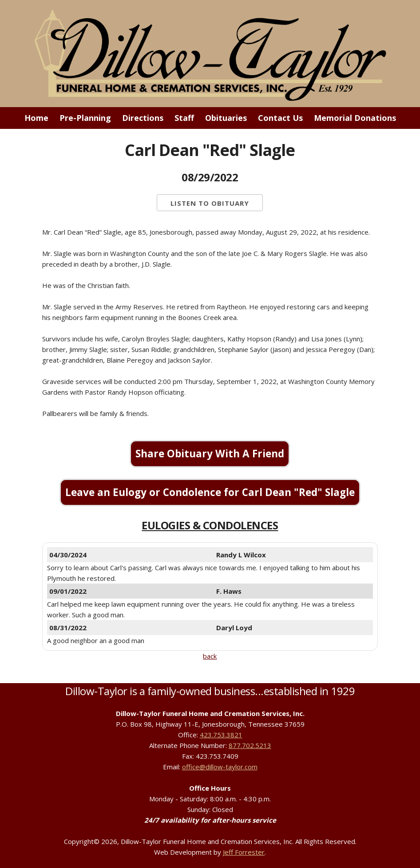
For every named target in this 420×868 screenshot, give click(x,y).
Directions (143, 118)
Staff (184, 118)
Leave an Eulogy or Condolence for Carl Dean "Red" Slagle (210, 492)
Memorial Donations (355, 118)
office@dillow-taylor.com (220, 767)
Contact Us (280, 118)
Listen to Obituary (210, 203)
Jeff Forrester (244, 852)
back (210, 656)
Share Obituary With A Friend (210, 454)
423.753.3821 (221, 735)
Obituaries (226, 118)
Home (36, 118)
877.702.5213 (250, 745)
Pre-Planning (85, 118)
